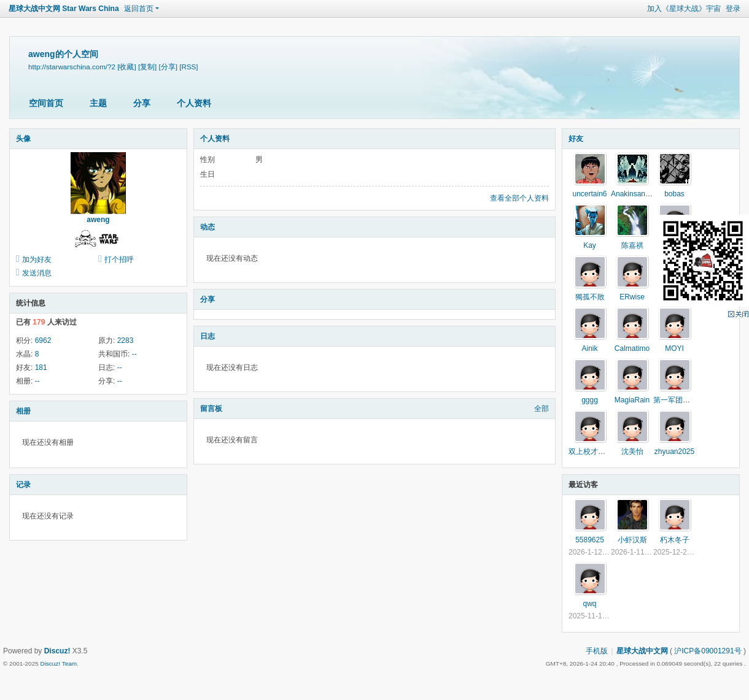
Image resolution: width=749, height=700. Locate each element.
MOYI (674, 348)
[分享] (168, 67)
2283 (126, 340)
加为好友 (37, 260)
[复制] (147, 67)
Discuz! (57, 651)
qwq (589, 604)
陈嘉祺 (632, 245)
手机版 (597, 651)
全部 (541, 409)
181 (41, 367)
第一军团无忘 (675, 400)
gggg (590, 400)
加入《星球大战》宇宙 (684, 9)
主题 (98, 103)
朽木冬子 (675, 540)
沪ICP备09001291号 (708, 651)
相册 (23, 411)
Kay (590, 245)
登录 (733, 9)
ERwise (632, 297)
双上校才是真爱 (594, 452)
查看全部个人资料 (519, 198)
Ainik (589, 348)
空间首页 (46, 103)
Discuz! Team (58, 663)
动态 (208, 227)
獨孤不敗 (590, 297)
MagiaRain (632, 400)
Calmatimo (632, 348)
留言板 (211, 409)
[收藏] (126, 67)
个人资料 (194, 103)
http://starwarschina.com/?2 (72, 67)
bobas (674, 194)
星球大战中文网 (642, 651)
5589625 (590, 540)
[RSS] (188, 67)
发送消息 (37, 273)
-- (134, 354)
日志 (208, 336)
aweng (98, 220)
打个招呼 (119, 260)
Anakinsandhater (638, 194)
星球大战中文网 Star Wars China (64, 9)
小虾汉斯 (632, 540)
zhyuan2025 (674, 452)
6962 (43, 340)
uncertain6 (589, 194)
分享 (142, 103)
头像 (23, 139)
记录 (23, 485)
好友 (576, 139)
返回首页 (139, 9)
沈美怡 (632, 452)
